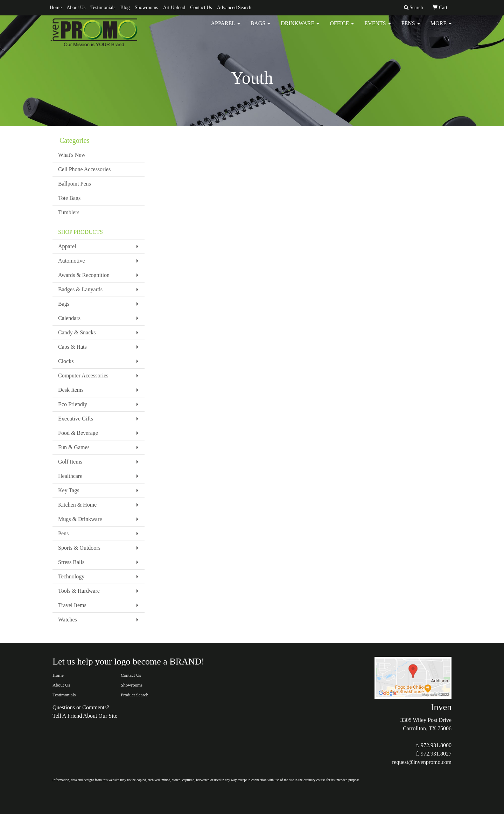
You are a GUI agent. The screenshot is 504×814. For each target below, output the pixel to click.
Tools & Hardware (79, 591)
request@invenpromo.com (422, 762)
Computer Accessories (83, 375)
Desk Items (71, 390)
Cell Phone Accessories (84, 169)
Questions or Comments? (81, 707)
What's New (72, 155)
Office (342, 28)
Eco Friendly (73, 404)
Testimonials (103, 8)
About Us (76, 8)
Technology (71, 576)
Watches (68, 620)
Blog (125, 8)
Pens (411, 28)
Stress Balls (71, 562)
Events (377, 28)
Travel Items (72, 605)
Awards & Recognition (84, 275)
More (441, 28)
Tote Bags (69, 198)
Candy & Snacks (77, 332)
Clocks (66, 361)
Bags (261, 28)
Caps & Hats (72, 347)
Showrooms (146, 8)
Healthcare (70, 476)
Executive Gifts (76, 419)
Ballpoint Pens (75, 184)
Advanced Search (234, 8)
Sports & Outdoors (79, 548)
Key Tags (69, 490)
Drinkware (300, 28)
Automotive (71, 261)
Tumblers (69, 212)
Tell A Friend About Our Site (85, 716)
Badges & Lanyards (80, 289)
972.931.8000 (436, 745)
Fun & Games (74, 447)
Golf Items (70, 462)
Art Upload (174, 8)
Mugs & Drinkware (80, 519)
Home (56, 8)
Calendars (69, 318)
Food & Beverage (78, 433)
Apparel (225, 28)
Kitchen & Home (77, 505)
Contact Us (201, 8)
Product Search (135, 695)
